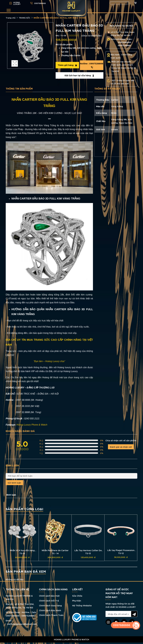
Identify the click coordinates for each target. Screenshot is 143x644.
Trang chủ (11, 18)
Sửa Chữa (77, 596)
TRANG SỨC (25, 18)
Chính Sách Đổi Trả (49, 601)
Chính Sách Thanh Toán (51, 615)
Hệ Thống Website (82, 605)
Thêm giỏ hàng (67, 65)
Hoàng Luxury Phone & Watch (32, 425)
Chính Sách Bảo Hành (50, 610)
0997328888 (92, 65)
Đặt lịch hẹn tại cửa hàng (79, 75)
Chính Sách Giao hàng (50, 605)
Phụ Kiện (77, 601)
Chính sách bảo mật (49, 596)
